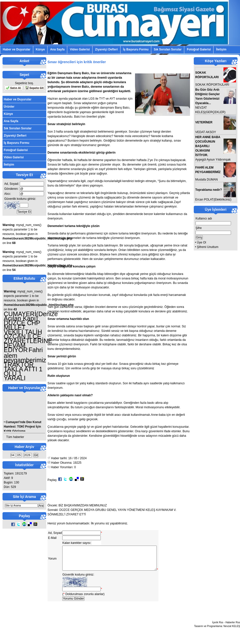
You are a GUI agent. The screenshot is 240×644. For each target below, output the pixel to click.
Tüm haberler (15, 437)
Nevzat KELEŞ (232, 631)
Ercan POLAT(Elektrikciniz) (213, 200)
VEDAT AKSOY (206, 132)
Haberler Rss (233, 628)
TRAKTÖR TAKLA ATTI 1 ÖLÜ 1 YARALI (23, 371)
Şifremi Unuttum (208, 247)
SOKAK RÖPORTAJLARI (212, 85)
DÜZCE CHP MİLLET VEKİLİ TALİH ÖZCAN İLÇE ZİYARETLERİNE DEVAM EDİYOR (28, 336)
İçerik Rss (218, 628)
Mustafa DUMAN (206, 180)
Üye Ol (202, 242)
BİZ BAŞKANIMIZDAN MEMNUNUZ (83, 505)
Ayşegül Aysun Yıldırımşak (213, 160)
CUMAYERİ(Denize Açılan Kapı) (31, 316)
